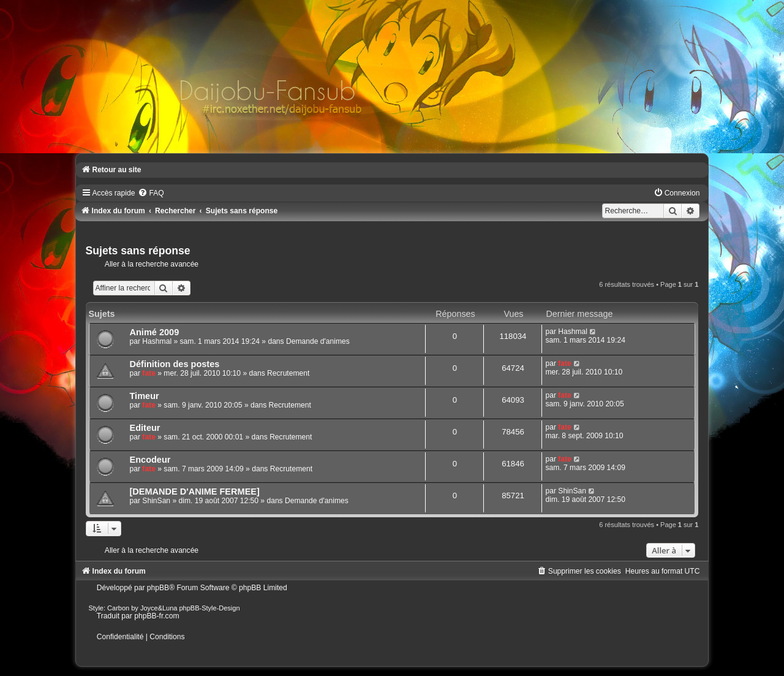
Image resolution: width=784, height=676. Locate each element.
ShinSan (156, 501)
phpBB (158, 588)
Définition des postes (175, 364)
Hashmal (157, 341)
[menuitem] (151, 193)
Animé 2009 (155, 332)
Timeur (145, 396)
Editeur (145, 428)
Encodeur (150, 460)
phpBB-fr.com (156, 616)
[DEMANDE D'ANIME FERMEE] (195, 492)
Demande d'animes (318, 341)
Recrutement (288, 373)
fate (149, 373)
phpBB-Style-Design (210, 608)
